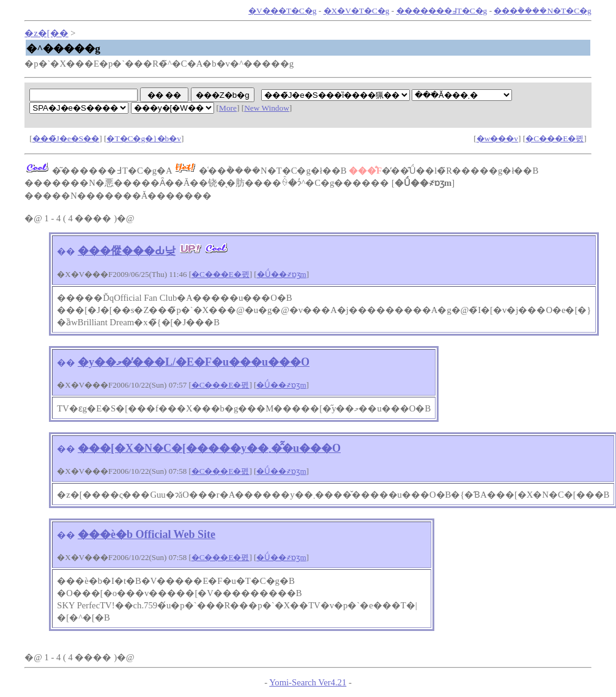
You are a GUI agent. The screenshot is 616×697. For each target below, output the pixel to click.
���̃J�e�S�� (66, 138)
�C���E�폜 (555, 138)
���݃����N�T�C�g (542, 11)
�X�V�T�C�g (357, 11)
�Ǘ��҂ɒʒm (282, 274)
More (228, 108)
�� (66, 251)
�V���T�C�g (282, 11)
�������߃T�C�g (442, 11)
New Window (267, 108)
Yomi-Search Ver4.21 (308, 682)
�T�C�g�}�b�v (143, 138)
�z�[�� (46, 33)
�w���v (497, 138)
